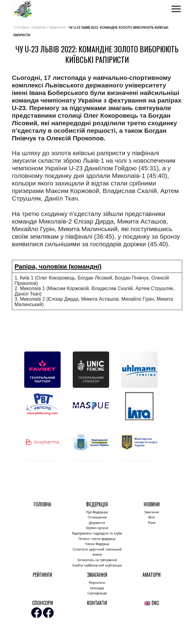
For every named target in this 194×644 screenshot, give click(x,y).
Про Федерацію (97, 512)
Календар (97, 588)
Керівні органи (97, 528)
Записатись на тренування (97, 560)
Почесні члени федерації (97, 539)
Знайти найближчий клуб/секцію (97, 565)
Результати (97, 583)
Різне (152, 523)
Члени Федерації (97, 544)
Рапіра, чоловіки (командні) (58, 266)
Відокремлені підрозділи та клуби (97, 533)
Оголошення (97, 517)
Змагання (152, 512)
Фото (152, 517)
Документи (97, 523)
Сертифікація (97, 593)
